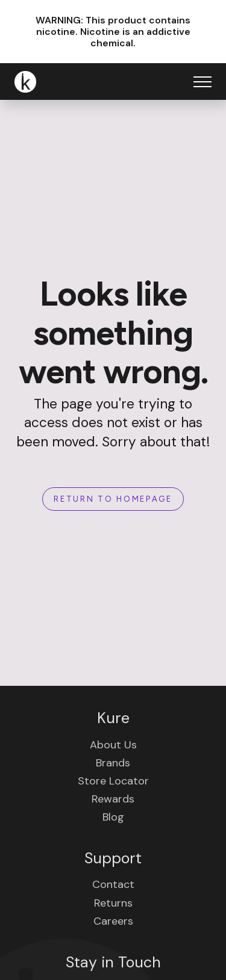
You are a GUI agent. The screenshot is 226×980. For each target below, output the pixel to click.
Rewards (113, 799)
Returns (113, 903)
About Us (113, 745)
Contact (113, 884)
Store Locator (113, 781)
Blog (113, 817)
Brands (113, 763)
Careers (113, 921)
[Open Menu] (202, 82)
